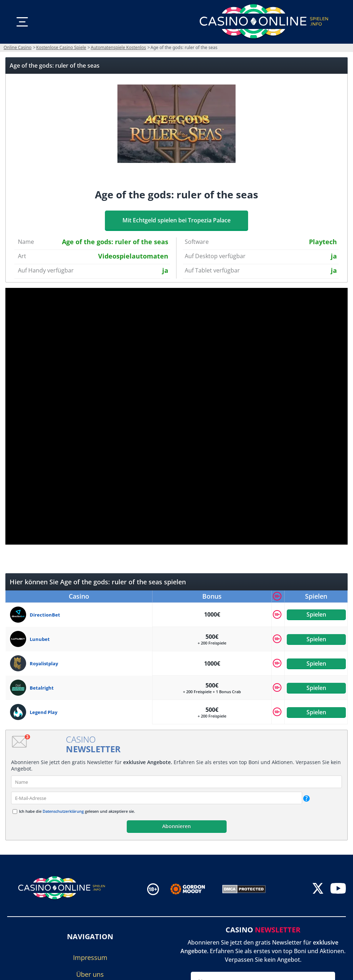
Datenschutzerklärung (63, 811)
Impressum (90, 957)
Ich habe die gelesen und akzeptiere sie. (77, 811)
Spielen (316, 614)
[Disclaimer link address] (193, 889)
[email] (157, 798)
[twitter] (318, 889)
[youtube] (338, 889)
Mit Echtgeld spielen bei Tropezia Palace (176, 220)
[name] (176, 782)
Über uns (90, 974)
